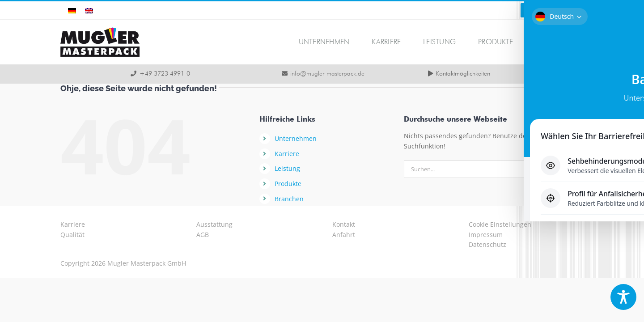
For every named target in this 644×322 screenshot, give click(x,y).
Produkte (288, 184)
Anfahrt (344, 235)
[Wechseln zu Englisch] (89, 11)
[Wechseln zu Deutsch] (72, 11)
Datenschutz (487, 244)
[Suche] (560, 169)
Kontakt (344, 224)
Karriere (287, 154)
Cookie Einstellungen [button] (500, 224)
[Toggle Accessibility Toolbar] (623, 297)
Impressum (486, 235)
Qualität (72, 235)
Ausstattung (214, 224)
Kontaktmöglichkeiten (463, 74)
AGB (203, 235)
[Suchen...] (478, 169)
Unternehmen (296, 138)
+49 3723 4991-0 (165, 74)
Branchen (289, 199)
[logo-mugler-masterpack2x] (100, 30)
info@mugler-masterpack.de (327, 74)
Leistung (287, 168)
